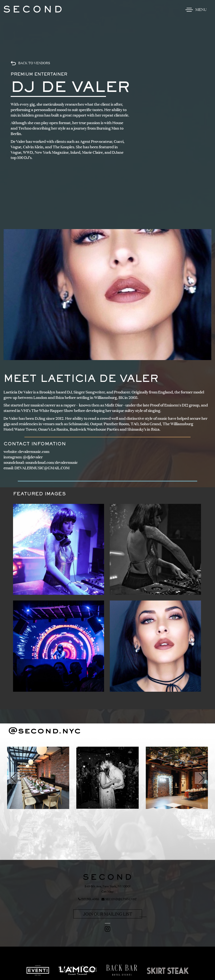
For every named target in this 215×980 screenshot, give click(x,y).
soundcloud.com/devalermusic (52, 462)
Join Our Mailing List (108, 914)
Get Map (107, 892)
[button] (14, 778)
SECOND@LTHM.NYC (119, 899)
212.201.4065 (89, 899)
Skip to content (20, 22)
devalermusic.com (34, 452)
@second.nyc (44, 731)
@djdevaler (33, 457)
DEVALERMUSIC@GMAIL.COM (42, 468)
